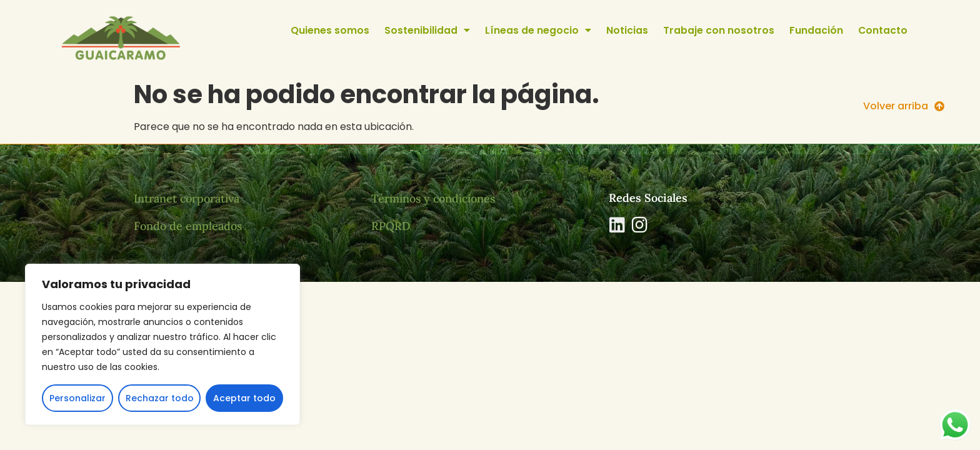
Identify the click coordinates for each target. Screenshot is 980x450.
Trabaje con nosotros (719, 30)
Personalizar (77, 398)
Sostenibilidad (427, 31)
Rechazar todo (160, 398)
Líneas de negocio (538, 31)
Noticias (627, 30)
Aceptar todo (244, 398)
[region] (162, 344)
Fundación (816, 30)
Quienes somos (330, 30)
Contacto (883, 30)
